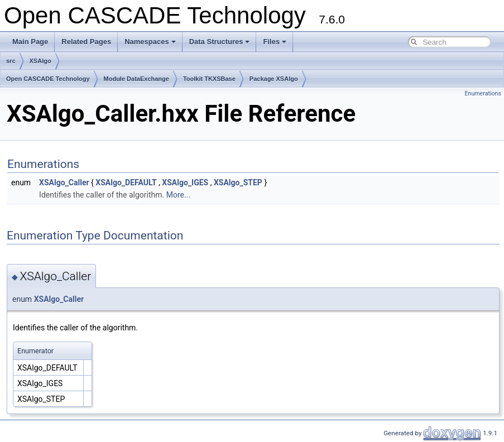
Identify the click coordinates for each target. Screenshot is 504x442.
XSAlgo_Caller (64, 182)
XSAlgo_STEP (238, 182)
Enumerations (483, 93)
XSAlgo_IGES (185, 182)
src (11, 61)
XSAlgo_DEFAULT (126, 182)
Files (275, 42)
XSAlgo (40, 61)
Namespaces (150, 42)
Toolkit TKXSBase (209, 79)
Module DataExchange (136, 79)
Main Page (30, 42)
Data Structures (220, 42)
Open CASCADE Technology (48, 79)
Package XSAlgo (274, 79)
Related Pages (86, 42)
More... (178, 195)
